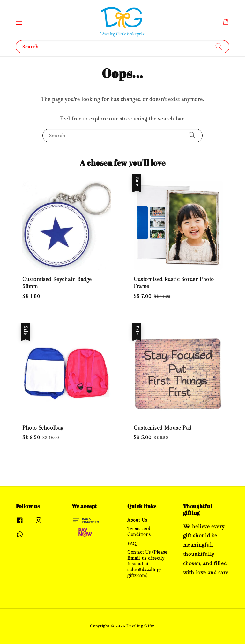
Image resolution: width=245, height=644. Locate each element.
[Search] (219, 47)
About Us (137, 520)
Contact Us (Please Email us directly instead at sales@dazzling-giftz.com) (147, 564)
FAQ (132, 544)
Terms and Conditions (139, 532)
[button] (19, 22)
